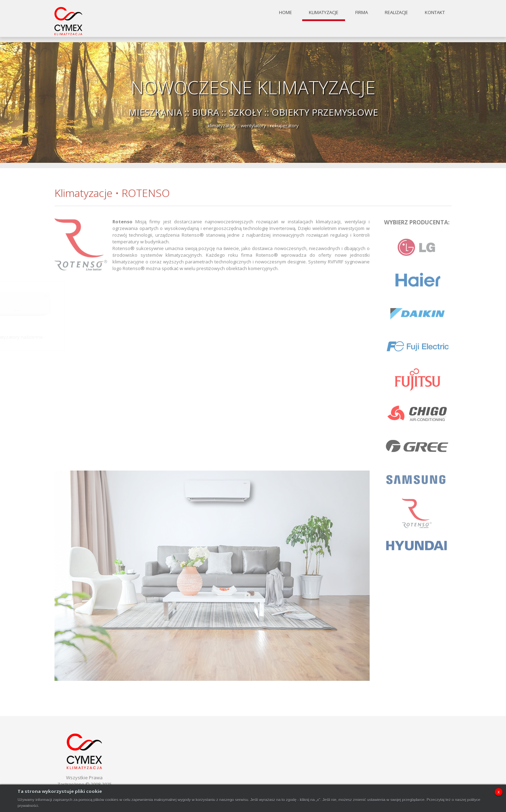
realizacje (396, 12)
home (286, 12)
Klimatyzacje (83, 193)
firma (362, 12)
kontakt (435, 12)
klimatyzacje (324, 12)
